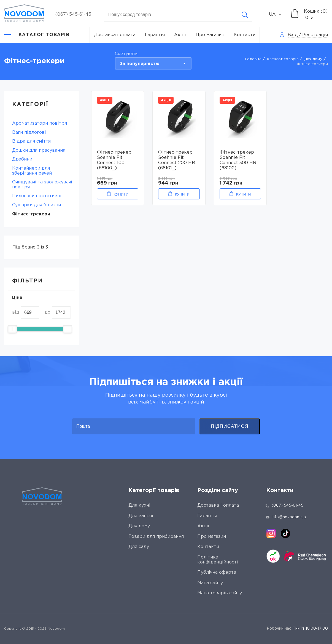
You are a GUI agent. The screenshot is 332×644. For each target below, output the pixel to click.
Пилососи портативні (37, 196)
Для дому (313, 59)
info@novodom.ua (286, 517)
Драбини (22, 159)
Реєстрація (315, 35)
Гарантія (155, 35)
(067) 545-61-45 (73, 14)
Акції (180, 35)
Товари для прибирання (156, 537)
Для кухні (139, 505)
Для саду (139, 547)
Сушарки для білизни (37, 205)
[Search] (245, 15)
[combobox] (278, 15)
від (16, 312)
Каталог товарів (283, 59)
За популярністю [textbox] (140, 64)
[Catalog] (37, 35)
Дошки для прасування (39, 150)
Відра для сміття (31, 141)
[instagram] (271, 533)
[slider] (12, 329)
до (48, 312)
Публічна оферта (217, 572)
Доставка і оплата (115, 35)
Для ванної (141, 516)
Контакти (245, 35)
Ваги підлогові (29, 133)
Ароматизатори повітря (40, 123)
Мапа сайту (210, 583)
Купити (121, 194)
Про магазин (210, 35)
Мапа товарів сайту (220, 593)
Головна (253, 59)
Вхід (293, 35)
